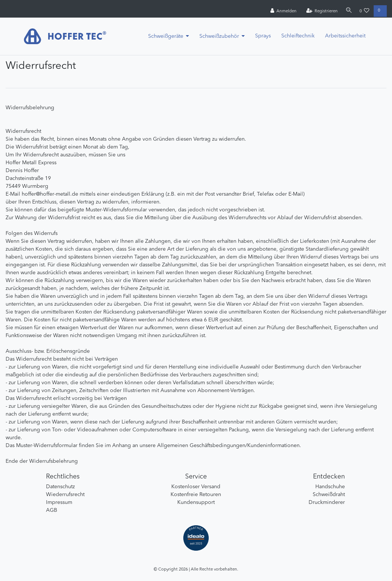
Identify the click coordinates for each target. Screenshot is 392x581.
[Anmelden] (282, 11)
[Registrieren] (320, 11)
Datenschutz (60, 487)
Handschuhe (330, 487)
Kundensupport (196, 502)
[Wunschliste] (365, 11)
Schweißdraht (329, 495)
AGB (52, 510)
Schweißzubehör (219, 36)
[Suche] (348, 11)
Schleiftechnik (298, 36)
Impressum (59, 502)
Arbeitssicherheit (345, 36)
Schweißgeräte (166, 36)
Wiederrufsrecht (65, 495)
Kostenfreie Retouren (196, 495)
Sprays (263, 36)
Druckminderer (327, 502)
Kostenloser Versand (196, 487)
